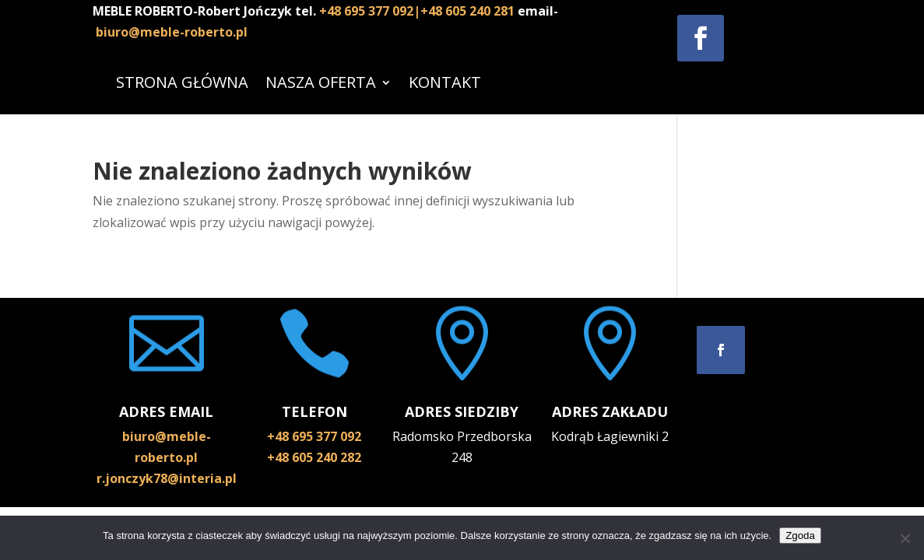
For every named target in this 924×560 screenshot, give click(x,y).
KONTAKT (445, 82)
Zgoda (800, 535)
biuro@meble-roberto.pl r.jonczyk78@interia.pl (167, 457)
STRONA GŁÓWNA (182, 82)
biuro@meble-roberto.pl (172, 32)
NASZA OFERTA (321, 82)
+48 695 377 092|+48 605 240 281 (418, 11)
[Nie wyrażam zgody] (905, 538)
